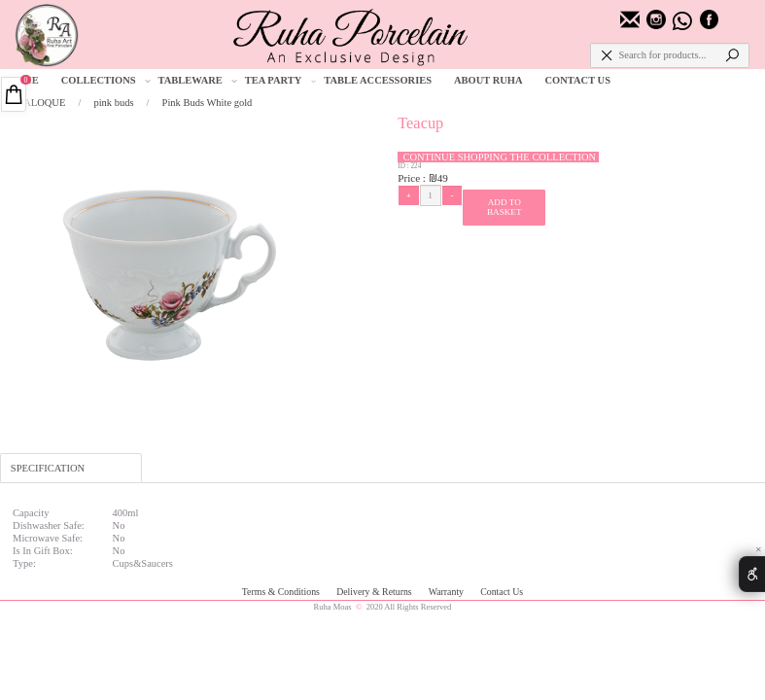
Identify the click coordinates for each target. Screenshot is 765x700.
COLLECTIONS (106, 81)
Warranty (448, 592)
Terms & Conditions (282, 592)
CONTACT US (578, 80)
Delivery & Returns (375, 592)
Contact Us (502, 592)
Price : (413, 178)
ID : (404, 166)
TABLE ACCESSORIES (378, 80)
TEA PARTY (281, 81)
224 (416, 166)
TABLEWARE (198, 81)
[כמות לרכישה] (431, 195)
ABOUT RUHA (488, 80)
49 (443, 178)
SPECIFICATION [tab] (48, 468)
